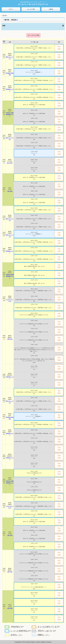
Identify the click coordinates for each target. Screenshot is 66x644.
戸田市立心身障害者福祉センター (10, 114)
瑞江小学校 (10, 163)
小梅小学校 (10, 339)
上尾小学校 (10, 191)
